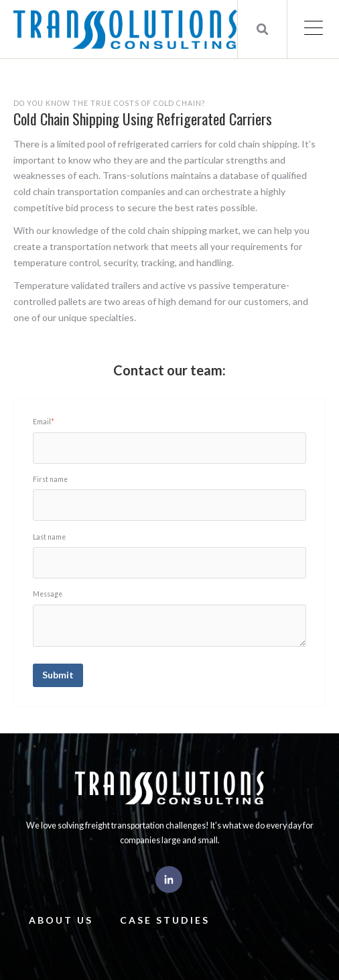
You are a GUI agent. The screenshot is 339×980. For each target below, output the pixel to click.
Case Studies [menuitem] (165, 920)
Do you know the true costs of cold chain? (109, 103)
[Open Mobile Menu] (313, 29)
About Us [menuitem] (61, 920)
